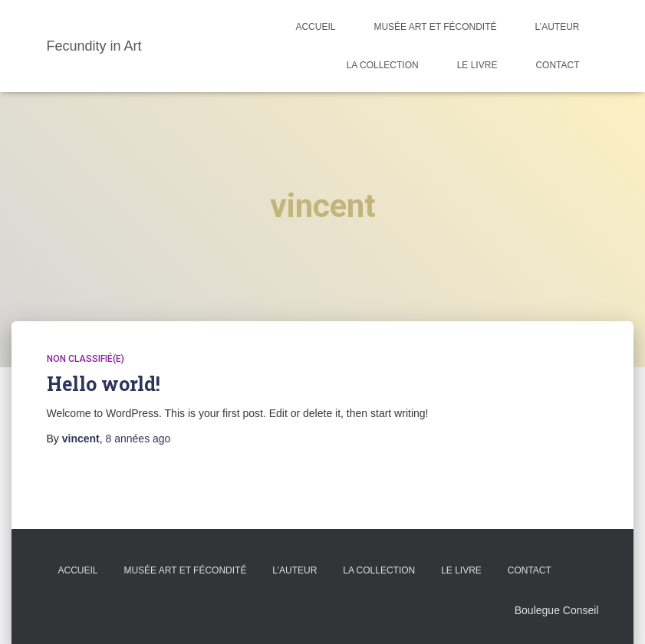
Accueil (315, 27)
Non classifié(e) (86, 359)
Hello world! (104, 384)
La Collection (383, 65)
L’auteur (557, 27)
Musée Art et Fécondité (435, 27)
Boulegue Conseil (557, 610)
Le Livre (477, 65)
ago (138, 439)
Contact (557, 65)
